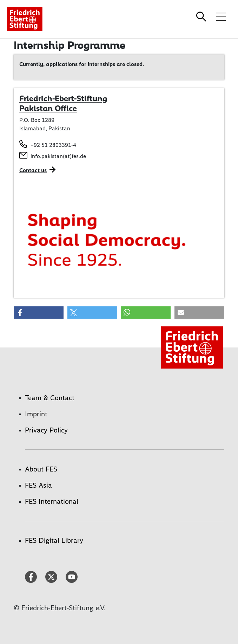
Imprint (36, 414)
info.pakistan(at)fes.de (58, 156)
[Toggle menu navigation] (221, 17)
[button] (39, 313)
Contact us (33, 170)
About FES (41, 469)
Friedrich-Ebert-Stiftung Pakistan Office (63, 103)
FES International (52, 501)
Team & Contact (50, 398)
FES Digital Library (54, 540)
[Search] (202, 17)
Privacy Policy (46, 430)
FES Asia (38, 485)
